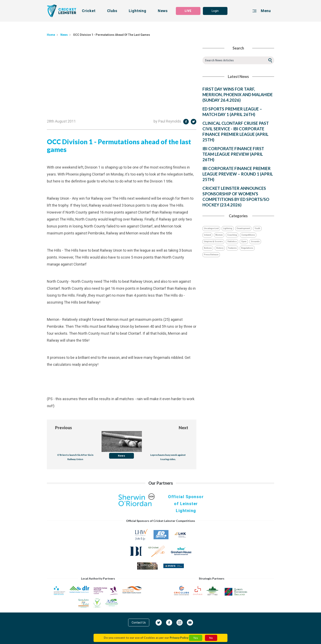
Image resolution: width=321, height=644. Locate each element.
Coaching (232, 235)
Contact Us (139, 623)
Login (215, 11)
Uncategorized (211, 228)
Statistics (232, 241)
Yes (196, 638)
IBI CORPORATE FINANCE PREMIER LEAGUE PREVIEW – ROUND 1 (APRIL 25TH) (238, 174)
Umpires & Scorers (213, 241)
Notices (208, 248)
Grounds (255, 241)
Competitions (248, 235)
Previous (63, 428)
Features (232, 248)
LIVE (188, 11)
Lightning (138, 11)
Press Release (211, 255)
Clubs (112, 11)
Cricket (89, 11)
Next (183, 428)
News (163, 11)
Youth (257, 228)
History (220, 248)
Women (219, 235)
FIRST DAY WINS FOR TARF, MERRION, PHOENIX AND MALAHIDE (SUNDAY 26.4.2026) (238, 95)
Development (243, 228)
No (211, 638)
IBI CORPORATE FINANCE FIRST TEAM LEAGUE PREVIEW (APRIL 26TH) (233, 154)
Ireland (207, 235)
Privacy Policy (179, 638)
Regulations (247, 248)
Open (244, 241)
